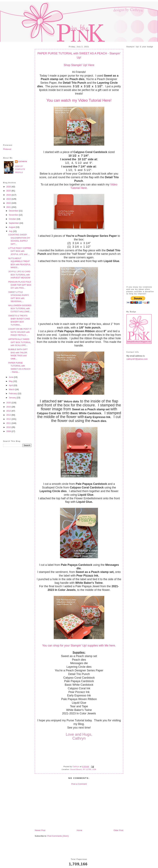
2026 (9, 187)
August (12, 227)
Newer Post (40, 830)
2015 (9, 407)
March (12, 389)
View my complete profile (20, 169)
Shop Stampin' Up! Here (79, 65)
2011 (9, 423)
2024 (9, 195)
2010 (9, 427)
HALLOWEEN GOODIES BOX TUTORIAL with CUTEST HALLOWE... (20, 309)
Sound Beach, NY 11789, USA (83, 769)
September (14, 223)
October (13, 219)
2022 (9, 203)
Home (80, 830)
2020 (9, 403)
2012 (9, 419)
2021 (9, 207)
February (13, 394)
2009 (9, 431)
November (14, 215)
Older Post (118, 830)
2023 (9, 199)
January (13, 398)
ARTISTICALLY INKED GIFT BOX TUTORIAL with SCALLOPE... (19, 342)
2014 (9, 411)
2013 (9, 415)
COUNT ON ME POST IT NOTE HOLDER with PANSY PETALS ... (20, 332)
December (14, 211)
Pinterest (7, 149)
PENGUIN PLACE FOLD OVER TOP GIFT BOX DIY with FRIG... (20, 285)
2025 (9, 191)
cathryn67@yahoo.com (137, 359)
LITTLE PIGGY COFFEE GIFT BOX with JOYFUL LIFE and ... (20, 251)
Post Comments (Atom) (58, 836)
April (11, 385)
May (11, 381)
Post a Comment (79, 784)
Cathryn (23, 162)
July (11, 231)
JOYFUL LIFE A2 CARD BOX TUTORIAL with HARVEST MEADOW (19, 275)
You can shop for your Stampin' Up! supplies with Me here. (79, 646)
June (11, 377)
